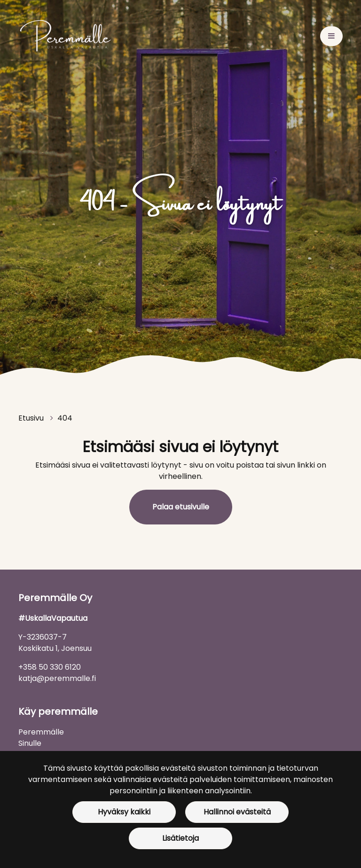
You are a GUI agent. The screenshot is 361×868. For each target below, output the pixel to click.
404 (65, 418)
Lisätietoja (180, 838)
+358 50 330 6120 (50, 667)
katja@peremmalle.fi (57, 678)
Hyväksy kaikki (124, 812)
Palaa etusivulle (181, 507)
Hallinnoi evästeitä (237, 812)
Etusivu (32, 418)
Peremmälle (41, 732)
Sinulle (30, 743)
